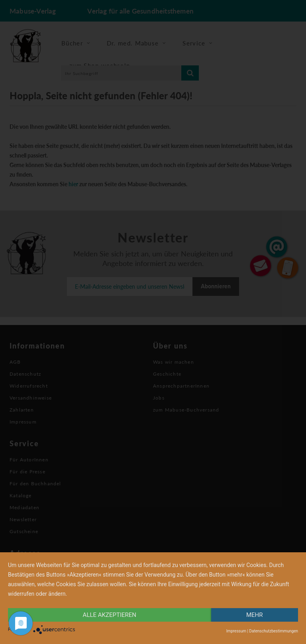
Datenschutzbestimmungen (274, 631)
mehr (255, 615)
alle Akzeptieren (110, 615)
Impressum (236, 631)
